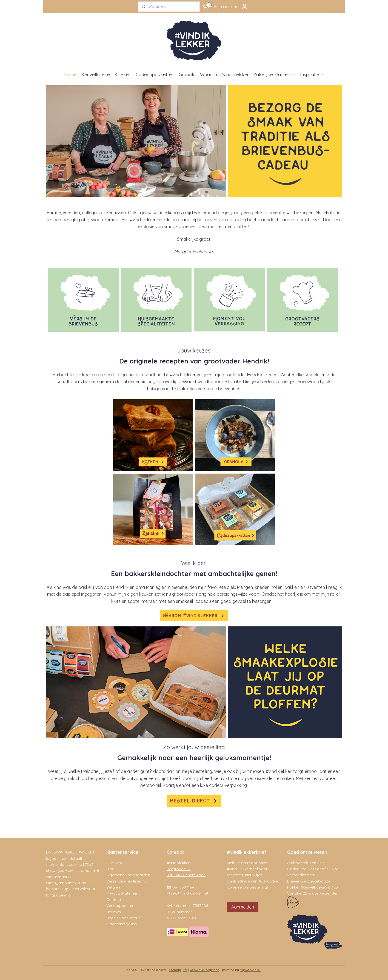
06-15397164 (183, 887)
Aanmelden (243, 907)
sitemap (175, 970)
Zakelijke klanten (274, 74)
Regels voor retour (123, 918)
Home (70, 74)
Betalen (113, 887)
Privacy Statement (123, 893)
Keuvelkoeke (95, 74)
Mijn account (231, 7)
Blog (110, 869)
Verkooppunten (120, 906)
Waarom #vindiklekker (224, 74)
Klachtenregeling (122, 924)
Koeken (123, 74)
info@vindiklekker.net (190, 893)
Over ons (115, 863)
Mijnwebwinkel (250, 970)
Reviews (114, 912)
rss (185, 970)
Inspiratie (312, 74)
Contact (114, 899)
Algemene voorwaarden (128, 875)
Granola (187, 74)
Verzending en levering (127, 881)
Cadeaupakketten (155, 74)
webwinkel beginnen (205, 970)
